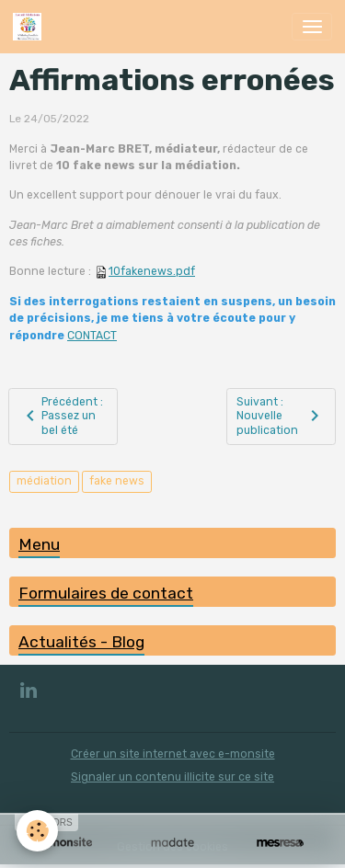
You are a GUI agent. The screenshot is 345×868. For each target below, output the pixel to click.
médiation (44, 481)
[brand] (30, 27)
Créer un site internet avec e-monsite (173, 754)
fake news (117, 481)
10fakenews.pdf (152, 271)
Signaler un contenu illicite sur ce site (172, 777)
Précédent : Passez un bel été (61, 416)
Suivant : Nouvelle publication (281, 416)
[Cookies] (37, 831)
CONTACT (92, 336)
